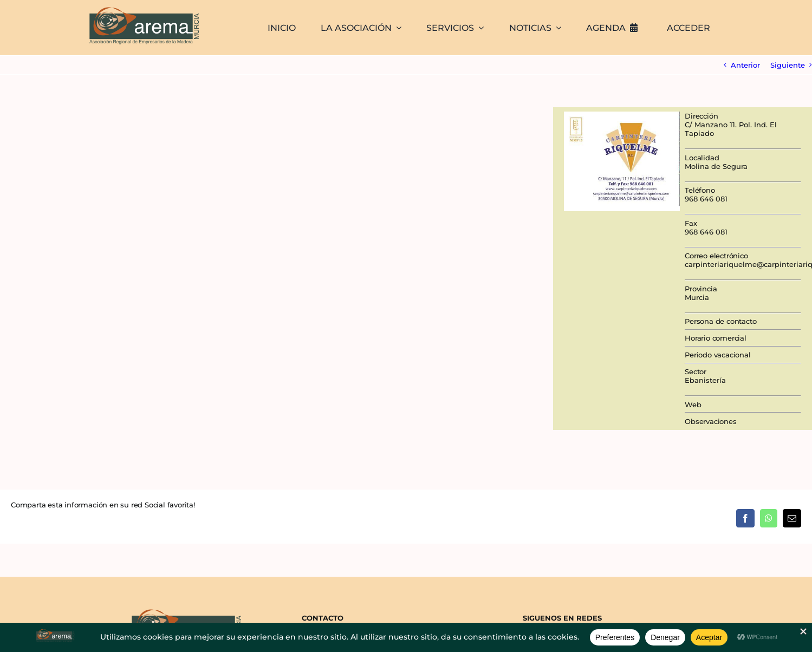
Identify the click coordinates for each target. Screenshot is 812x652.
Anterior (745, 65)
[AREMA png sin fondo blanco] (143, 8)
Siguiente (788, 65)
